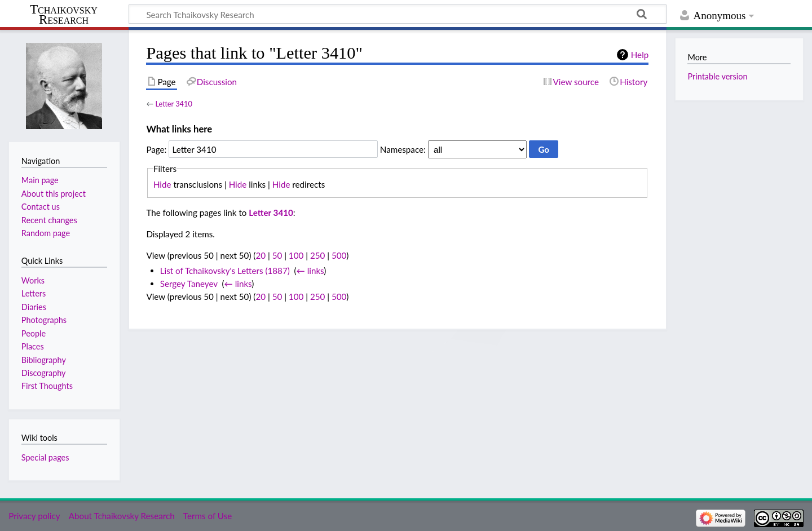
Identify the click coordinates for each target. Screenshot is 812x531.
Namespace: (403, 149)
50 (277, 255)
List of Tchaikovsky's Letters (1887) (225, 271)
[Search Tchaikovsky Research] (398, 14)
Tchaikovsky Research (64, 15)
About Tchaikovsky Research (122, 516)
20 (261, 255)
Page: (156, 149)
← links (310, 271)
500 (339, 255)
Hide (162, 184)
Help (640, 55)
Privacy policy (34, 516)
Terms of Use (208, 516)
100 (296, 255)
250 (317, 255)
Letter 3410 (173, 104)
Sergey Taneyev (189, 284)
